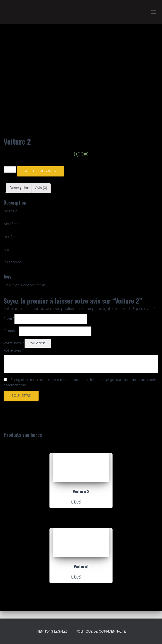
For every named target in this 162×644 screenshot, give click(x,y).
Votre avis (14, 351)
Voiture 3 (81, 491)
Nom (9, 319)
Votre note (14, 343)
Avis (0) (41, 188)
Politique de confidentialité (101, 632)
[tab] (19, 188)
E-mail (11, 331)
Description (19, 188)
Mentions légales (52, 632)
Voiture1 (81, 566)
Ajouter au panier (40, 171)
